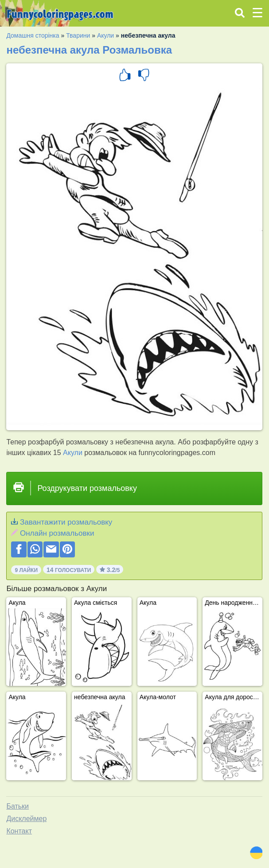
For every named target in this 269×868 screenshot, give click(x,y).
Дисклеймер (26, 819)
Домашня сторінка (33, 35)
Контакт (19, 831)
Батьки (18, 806)
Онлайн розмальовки (57, 533)
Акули (105, 35)
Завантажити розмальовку (66, 522)
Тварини (78, 35)
